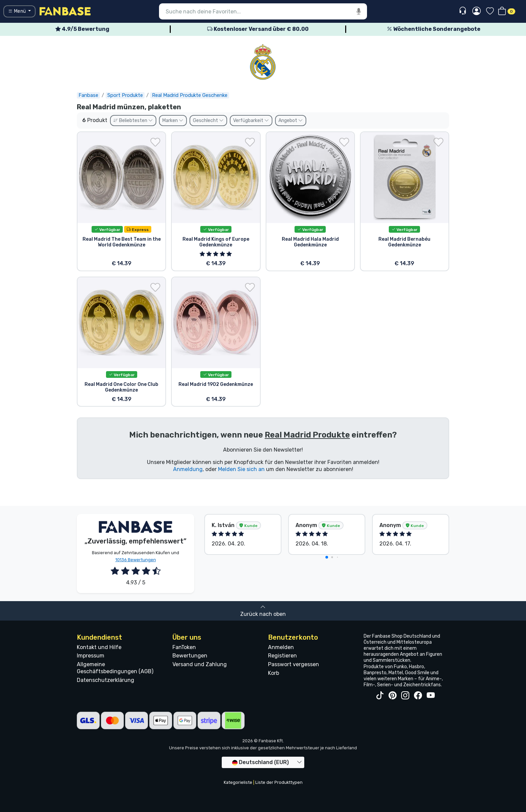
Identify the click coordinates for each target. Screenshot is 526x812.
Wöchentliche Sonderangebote (434, 29)
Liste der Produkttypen (279, 782)
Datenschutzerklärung (106, 680)
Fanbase (88, 95)
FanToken (184, 647)
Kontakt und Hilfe (99, 647)
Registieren (282, 656)
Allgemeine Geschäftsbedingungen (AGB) (115, 668)
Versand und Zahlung (200, 664)
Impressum (91, 656)
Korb (274, 673)
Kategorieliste (238, 782)
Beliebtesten (133, 121)
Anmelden (281, 647)
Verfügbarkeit (251, 121)
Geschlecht (208, 121)
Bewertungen (190, 656)
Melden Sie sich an (241, 469)
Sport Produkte (125, 95)
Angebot (291, 121)
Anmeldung (188, 469)
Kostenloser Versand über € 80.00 (258, 29)
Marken (173, 121)
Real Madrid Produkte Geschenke (190, 95)
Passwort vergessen (294, 664)
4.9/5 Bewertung (82, 29)
